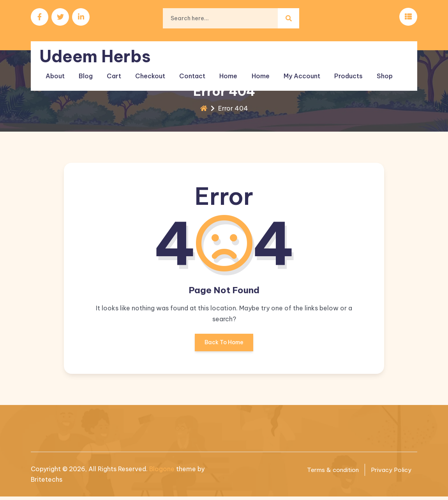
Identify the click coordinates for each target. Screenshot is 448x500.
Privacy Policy (390, 473)
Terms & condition (328, 473)
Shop (372, 70)
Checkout (147, 70)
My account (292, 70)
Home (222, 70)
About (57, 70)
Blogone (162, 472)
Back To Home (224, 348)
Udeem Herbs (97, 51)
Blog (86, 70)
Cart (112, 70)
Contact (188, 70)
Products (337, 70)
